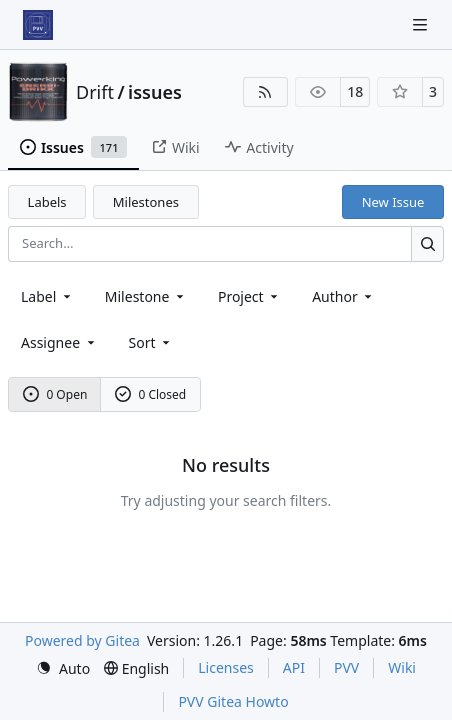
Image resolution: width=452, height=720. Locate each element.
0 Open (55, 394)
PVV (346, 667)
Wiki (402, 667)
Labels (47, 202)
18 (355, 91)
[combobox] (47, 296)
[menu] (151, 342)
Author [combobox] (343, 296)
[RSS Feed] (266, 92)
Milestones (146, 202)
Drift (95, 92)
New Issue (393, 202)
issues (155, 92)
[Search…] (427, 243)
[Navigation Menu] (422, 24)
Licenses (226, 667)
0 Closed (151, 394)
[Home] (38, 25)
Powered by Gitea (82, 640)
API (294, 667)
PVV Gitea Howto (233, 701)
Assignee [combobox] (59, 342)
